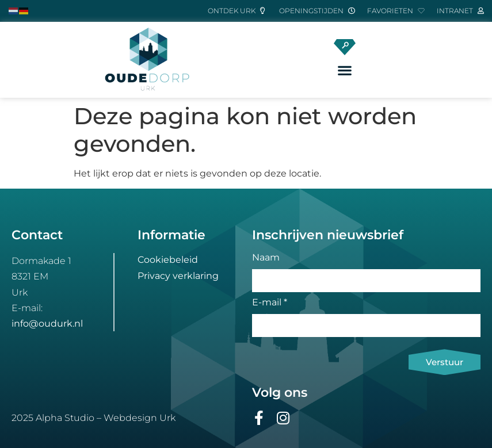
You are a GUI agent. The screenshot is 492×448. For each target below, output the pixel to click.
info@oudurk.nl (47, 323)
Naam (266, 258)
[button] (344, 70)
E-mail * (270, 303)
